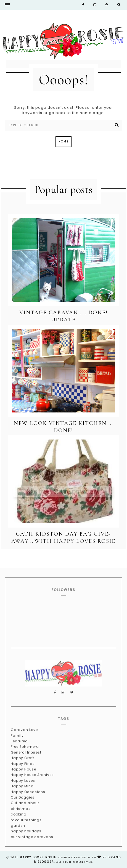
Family (17, 744)
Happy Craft (23, 767)
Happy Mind (22, 795)
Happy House (23, 778)
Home (64, 141)
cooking (19, 823)
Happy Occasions (28, 801)
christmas (21, 818)
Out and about (25, 812)
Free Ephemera (25, 755)
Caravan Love (24, 739)
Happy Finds (23, 773)
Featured (19, 750)
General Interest (26, 761)
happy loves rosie (38, 857)
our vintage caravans (32, 846)
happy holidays (26, 840)
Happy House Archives (32, 784)
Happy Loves (23, 789)
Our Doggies (23, 806)
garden (18, 834)
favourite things (26, 829)
